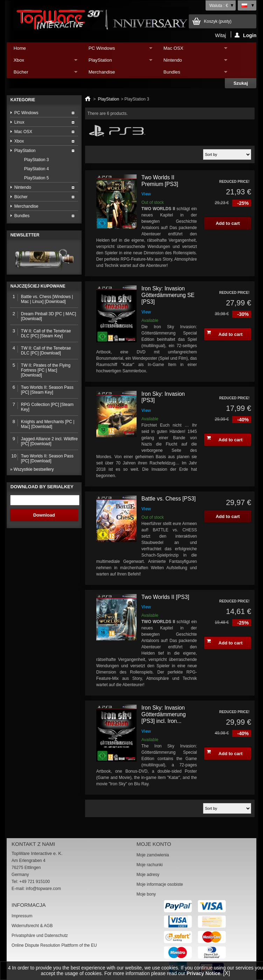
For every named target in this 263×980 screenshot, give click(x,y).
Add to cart (224, 333)
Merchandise (102, 72)
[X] (227, 973)
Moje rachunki (150, 865)
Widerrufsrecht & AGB (32, 926)
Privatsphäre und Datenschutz (40, 936)
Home (20, 48)
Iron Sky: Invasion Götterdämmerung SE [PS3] (168, 295)
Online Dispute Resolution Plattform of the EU (54, 945)
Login (245, 35)
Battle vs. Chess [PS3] (169, 499)
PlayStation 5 (37, 178)
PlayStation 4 (37, 169)
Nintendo (192, 62)
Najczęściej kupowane (38, 286)
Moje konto (154, 844)
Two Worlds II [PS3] (165, 597)
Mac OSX (192, 50)
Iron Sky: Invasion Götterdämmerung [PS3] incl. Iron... (164, 714)
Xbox (42, 62)
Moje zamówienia (153, 855)
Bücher (42, 74)
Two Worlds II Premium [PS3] (160, 181)
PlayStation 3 (37, 160)
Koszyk (218, 21)
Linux (19, 122)
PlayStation (117, 62)
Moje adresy (148, 875)
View (146, 194)
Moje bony (146, 894)
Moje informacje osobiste (160, 884)
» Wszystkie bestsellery (32, 469)
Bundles (192, 74)
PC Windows (117, 50)
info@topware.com (43, 889)
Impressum (22, 916)
